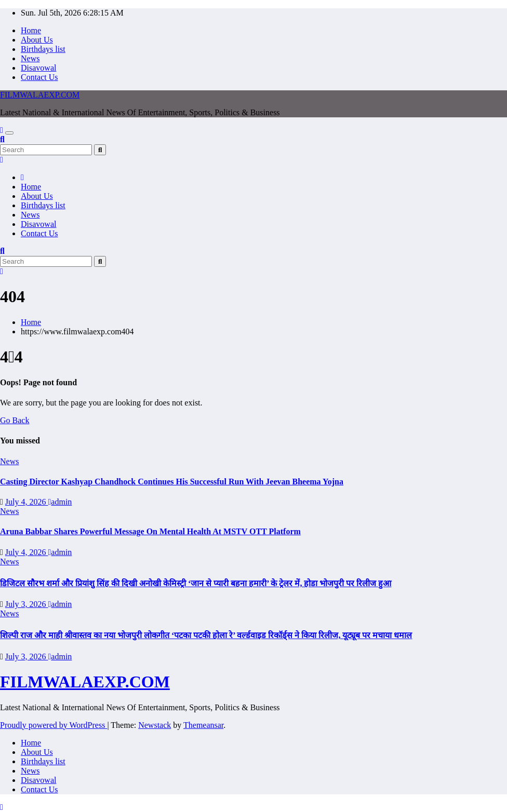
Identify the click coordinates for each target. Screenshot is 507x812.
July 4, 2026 (27, 502)
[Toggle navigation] (9, 133)
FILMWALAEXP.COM (40, 95)
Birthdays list (43, 49)
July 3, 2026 (27, 604)
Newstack (155, 725)
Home (31, 30)
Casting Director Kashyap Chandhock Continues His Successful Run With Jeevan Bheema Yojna (172, 482)
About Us (37, 40)
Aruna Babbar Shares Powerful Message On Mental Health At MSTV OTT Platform (150, 531)
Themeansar (203, 725)
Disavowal (38, 68)
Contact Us (39, 77)
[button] (2, 139)
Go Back (15, 420)
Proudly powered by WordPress (54, 725)
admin (60, 502)
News (30, 58)
